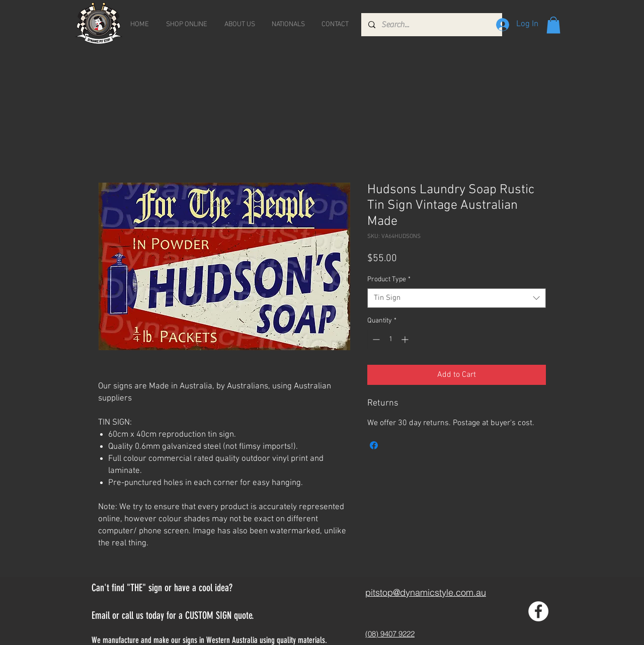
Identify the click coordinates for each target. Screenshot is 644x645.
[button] (553, 25)
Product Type (389, 279)
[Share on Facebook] (374, 445)
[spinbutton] (390, 339)
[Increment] (406, 339)
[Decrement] (375, 339)
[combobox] (457, 298)
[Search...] (431, 25)
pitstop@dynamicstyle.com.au (426, 592)
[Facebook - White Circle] (538, 611)
